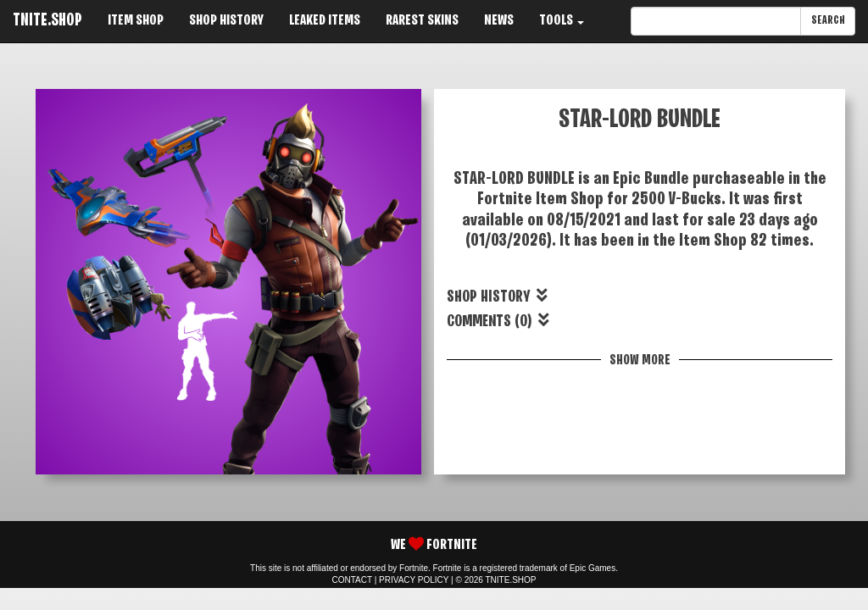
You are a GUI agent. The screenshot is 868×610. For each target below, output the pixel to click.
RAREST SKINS (422, 21)
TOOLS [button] (562, 21)
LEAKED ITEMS (325, 21)
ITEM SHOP (136, 21)
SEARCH (828, 21)
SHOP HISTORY (226, 21)
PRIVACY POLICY (414, 580)
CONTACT (352, 580)
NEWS (499, 21)
